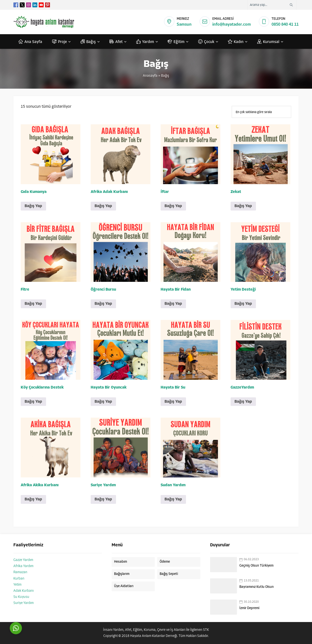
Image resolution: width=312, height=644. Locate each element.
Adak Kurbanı (24, 591)
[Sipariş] (261, 112)
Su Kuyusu (21, 597)
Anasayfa (150, 76)
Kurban (19, 579)
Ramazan (20, 572)
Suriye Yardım (24, 603)
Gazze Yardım (23, 560)
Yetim (17, 585)
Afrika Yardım (23, 566)
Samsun (184, 25)
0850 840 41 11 (285, 25)
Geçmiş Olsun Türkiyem (256, 566)
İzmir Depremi (249, 608)
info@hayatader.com (232, 25)
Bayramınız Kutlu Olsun (257, 587)
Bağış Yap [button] (33, 206)
